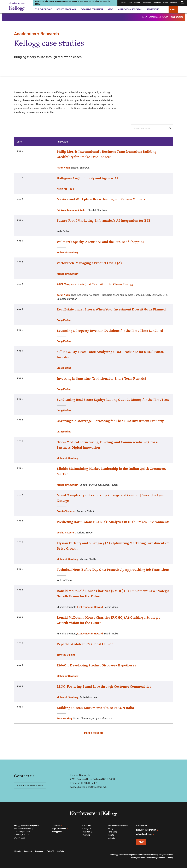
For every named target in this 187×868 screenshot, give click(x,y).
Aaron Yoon (63, 168)
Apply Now (143, 826)
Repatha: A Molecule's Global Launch (85, 644)
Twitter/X (50, 851)
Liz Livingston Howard (90, 607)
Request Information (147, 830)
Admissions (153, 9)
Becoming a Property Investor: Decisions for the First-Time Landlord (110, 331)
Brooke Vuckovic (66, 511)
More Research (94, 733)
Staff (130, 3)
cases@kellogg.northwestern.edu (89, 787)
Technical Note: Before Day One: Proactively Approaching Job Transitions (113, 570)
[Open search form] (182, 3)
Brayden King (64, 718)
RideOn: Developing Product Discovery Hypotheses (96, 665)
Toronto (111, 835)
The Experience (43, 9)
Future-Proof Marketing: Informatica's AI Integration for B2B (104, 221)
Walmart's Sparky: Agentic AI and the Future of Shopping (101, 242)
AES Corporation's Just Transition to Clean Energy (95, 284)
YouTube (61, 851)
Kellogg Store (58, 832)
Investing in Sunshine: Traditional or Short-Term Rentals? (101, 379)
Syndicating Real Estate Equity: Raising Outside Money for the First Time (113, 400)
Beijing (110, 829)
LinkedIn (17, 851)
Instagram (39, 851)
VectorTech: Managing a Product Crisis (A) (89, 263)
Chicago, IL (87, 829)
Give (141, 842)
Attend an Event (145, 834)
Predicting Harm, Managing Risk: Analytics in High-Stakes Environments (113, 522)
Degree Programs (66, 9)
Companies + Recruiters (151, 3)
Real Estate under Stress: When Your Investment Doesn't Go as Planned (111, 309)
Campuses (87, 825)
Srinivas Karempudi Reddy (72, 210)
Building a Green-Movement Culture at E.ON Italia (95, 708)
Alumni (137, 3)
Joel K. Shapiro (65, 533)
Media (165, 3)
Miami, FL (86, 835)
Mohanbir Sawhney (68, 252)
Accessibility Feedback (156, 858)
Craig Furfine (64, 320)
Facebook (28, 851)
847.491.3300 (20, 838)
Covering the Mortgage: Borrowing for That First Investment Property (110, 421)
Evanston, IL (87, 832)
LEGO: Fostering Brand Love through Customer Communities (104, 687)
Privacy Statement (138, 858)
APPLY (173, 9)
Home (145, 17)
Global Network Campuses (118, 825)
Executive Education (92, 9)
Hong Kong (112, 832)
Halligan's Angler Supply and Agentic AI (87, 178)
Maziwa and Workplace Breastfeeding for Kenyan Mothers (101, 199)
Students (174, 3)
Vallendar (112, 838)
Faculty (123, 3)
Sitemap (170, 858)
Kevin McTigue (65, 189)
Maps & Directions (60, 829)
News (110, 9)
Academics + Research (130, 9)
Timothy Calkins (66, 655)
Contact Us (57, 825)
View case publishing (30, 786)
